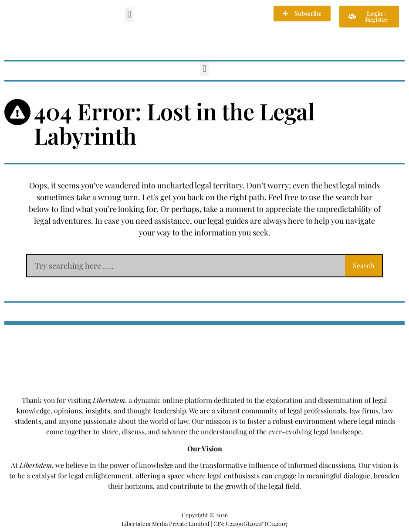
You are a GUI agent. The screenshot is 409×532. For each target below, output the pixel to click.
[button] (129, 15)
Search (363, 265)
